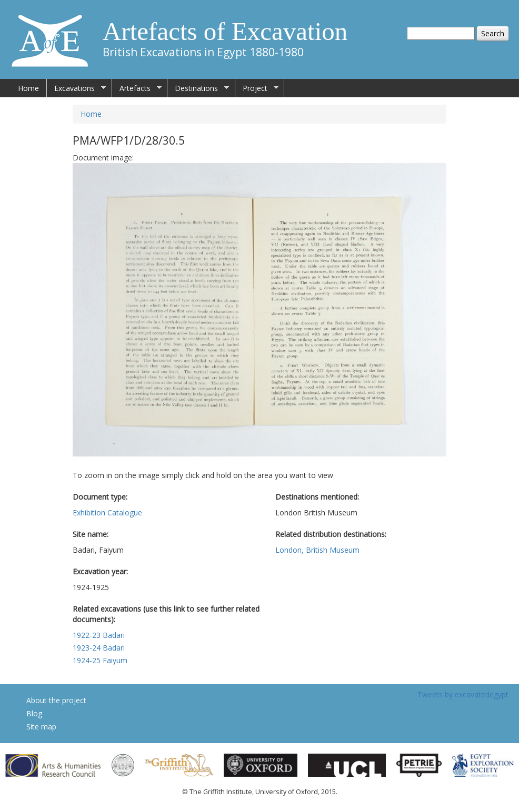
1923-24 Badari (99, 648)
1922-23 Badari (99, 635)
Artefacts (137, 88)
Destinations (198, 88)
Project (257, 88)
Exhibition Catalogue (107, 512)
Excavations (76, 88)
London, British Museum (317, 550)
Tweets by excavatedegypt (463, 694)
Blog (34, 713)
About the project (56, 700)
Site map (41, 727)
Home (28, 88)
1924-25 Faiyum (100, 660)
